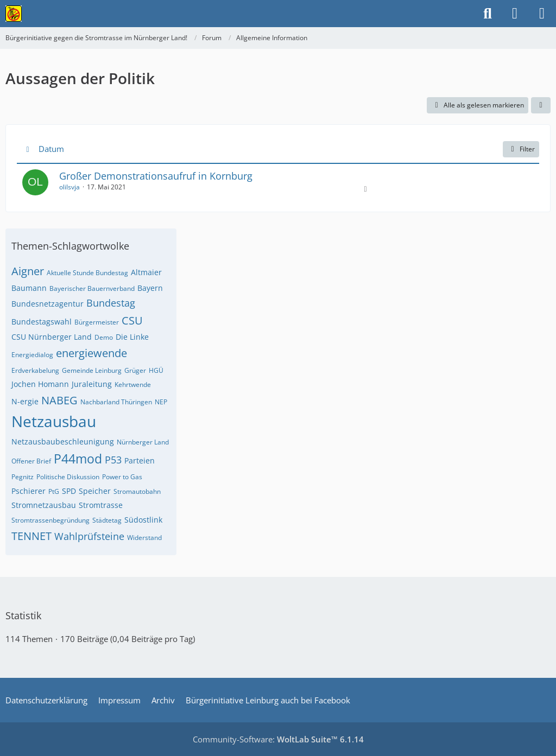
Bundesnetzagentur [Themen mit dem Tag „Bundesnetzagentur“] (48, 304)
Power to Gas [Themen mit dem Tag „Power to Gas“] (122, 477)
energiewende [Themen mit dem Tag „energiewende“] (91, 353)
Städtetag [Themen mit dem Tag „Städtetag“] (107, 520)
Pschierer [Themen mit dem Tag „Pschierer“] (29, 491)
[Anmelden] (515, 14)
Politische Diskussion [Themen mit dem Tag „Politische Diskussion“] (68, 477)
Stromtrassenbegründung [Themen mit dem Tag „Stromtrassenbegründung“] (50, 520)
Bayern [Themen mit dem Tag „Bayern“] (150, 288)
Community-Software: (278, 739)
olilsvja (69, 187)
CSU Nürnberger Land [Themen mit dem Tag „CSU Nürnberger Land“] (52, 337)
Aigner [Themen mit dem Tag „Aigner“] (28, 271)
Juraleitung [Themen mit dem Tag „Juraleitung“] (92, 384)
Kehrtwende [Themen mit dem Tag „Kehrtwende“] (133, 385)
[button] (541, 105)
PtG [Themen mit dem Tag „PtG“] (54, 491)
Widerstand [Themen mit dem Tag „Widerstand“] (144, 538)
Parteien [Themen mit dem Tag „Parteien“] (140, 460)
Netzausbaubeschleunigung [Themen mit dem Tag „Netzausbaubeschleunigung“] (63, 441)
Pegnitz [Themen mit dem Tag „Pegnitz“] (23, 477)
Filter (521, 149)
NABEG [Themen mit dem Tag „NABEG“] (59, 400)
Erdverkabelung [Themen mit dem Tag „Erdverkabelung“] (35, 370)
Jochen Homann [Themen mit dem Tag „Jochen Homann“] (40, 384)
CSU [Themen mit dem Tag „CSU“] (132, 320)
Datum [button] (51, 149)
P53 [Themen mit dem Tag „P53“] (113, 460)
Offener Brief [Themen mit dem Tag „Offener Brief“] (31, 461)
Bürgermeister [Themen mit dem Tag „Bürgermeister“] (97, 322)
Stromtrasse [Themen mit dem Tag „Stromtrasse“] (101, 505)
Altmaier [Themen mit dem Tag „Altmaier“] (146, 272)
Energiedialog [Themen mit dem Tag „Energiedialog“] (32, 355)
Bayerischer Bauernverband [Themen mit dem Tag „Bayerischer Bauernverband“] (92, 288)
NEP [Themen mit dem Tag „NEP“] (161, 402)
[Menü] (542, 14)
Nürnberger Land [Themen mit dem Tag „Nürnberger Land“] (143, 442)
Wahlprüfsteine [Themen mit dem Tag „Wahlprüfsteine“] (89, 536)
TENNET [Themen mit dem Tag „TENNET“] (31, 536)
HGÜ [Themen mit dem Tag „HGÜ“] (156, 370)
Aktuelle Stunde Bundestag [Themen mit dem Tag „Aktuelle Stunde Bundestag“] (87, 273)
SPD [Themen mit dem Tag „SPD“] (69, 491)
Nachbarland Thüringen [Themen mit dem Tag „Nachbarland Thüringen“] (116, 402)
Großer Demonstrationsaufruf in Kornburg (156, 176)
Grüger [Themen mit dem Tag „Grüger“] (135, 370)
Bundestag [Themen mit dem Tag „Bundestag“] (111, 303)
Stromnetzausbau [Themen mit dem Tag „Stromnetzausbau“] (44, 505)
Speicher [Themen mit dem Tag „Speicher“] (95, 491)
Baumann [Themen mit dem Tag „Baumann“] (29, 288)
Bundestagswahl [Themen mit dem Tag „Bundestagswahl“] (42, 322)
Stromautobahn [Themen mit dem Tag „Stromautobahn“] (137, 491)
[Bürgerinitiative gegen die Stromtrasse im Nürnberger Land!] (14, 14)
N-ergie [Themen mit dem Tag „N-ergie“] (25, 401)
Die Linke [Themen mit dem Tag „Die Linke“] (132, 337)
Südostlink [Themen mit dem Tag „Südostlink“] (143, 520)
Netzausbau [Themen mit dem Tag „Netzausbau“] (54, 421)
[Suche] (488, 14)
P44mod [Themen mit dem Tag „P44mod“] (78, 459)
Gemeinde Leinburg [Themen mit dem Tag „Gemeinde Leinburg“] (92, 370)
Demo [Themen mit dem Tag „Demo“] (104, 337)
